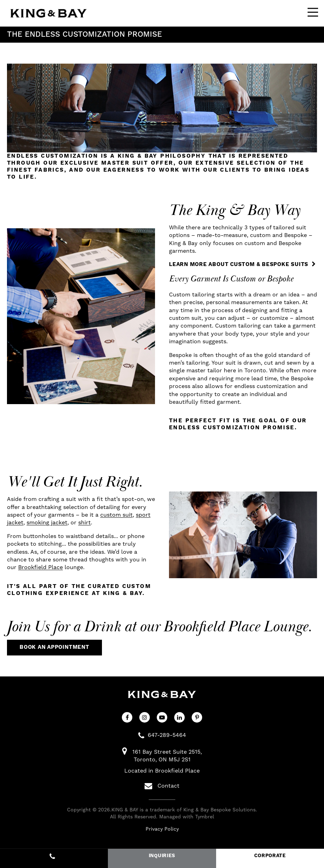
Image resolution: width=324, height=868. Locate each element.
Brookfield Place (40, 567)
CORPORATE (270, 856)
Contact (162, 786)
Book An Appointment (54, 647)
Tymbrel (205, 817)
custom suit (116, 515)
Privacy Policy (162, 829)
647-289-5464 (167, 735)
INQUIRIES (162, 856)
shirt (84, 523)
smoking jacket (47, 523)
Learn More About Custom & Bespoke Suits (239, 264)
